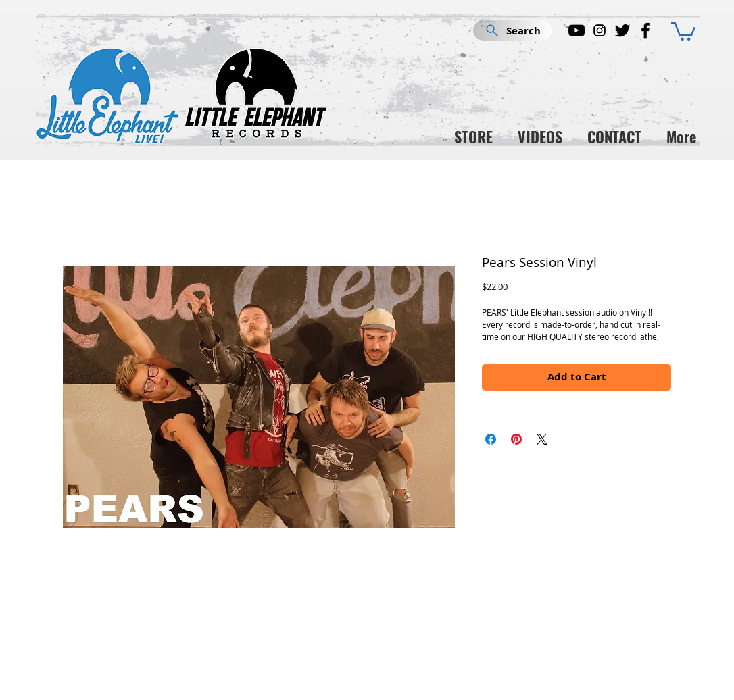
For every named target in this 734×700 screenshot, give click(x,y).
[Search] (512, 30)
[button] (683, 30)
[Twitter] (622, 30)
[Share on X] (542, 439)
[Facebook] (645, 30)
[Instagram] (600, 30)
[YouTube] (577, 30)
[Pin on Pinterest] (516, 439)
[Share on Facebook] (491, 439)
